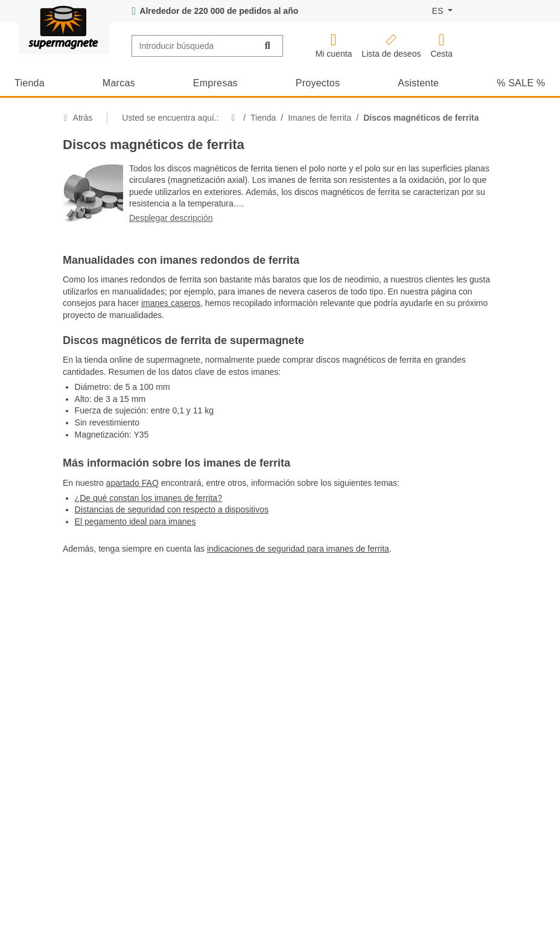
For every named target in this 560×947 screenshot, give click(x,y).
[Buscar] (268, 46)
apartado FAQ (132, 483)
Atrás (78, 118)
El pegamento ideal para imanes (135, 521)
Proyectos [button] (318, 83)
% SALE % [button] (521, 83)
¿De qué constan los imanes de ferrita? (148, 498)
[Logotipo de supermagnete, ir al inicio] (64, 27)
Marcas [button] (119, 83)
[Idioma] (442, 11)
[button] (334, 46)
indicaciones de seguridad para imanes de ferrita (298, 549)
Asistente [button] (418, 83)
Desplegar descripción (171, 218)
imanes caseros (171, 303)
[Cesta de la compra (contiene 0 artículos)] (441, 46)
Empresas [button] (215, 83)
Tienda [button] (30, 83)
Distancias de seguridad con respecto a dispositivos (172, 509)
